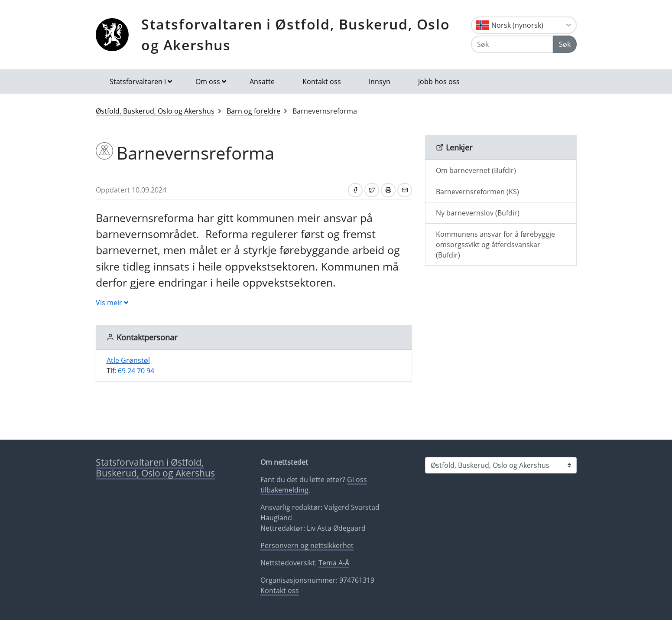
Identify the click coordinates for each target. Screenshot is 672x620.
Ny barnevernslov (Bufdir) (478, 213)
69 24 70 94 (136, 371)
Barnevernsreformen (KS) (477, 192)
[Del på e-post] (405, 190)
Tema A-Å (334, 563)
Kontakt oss (322, 82)
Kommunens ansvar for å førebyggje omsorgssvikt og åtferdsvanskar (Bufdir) (495, 245)
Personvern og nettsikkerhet (307, 545)
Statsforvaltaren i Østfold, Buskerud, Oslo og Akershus (295, 34)
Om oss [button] (208, 82)
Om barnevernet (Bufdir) (476, 170)
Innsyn (380, 82)
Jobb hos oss (439, 82)
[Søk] (512, 44)
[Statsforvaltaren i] (501, 465)
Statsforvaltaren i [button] (138, 82)
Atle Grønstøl (128, 360)
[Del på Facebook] (355, 190)
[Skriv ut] (388, 190)
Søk (565, 44)
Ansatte (262, 82)
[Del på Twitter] (372, 190)
